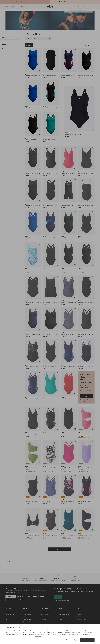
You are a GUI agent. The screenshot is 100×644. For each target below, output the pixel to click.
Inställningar (59, 640)
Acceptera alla (87, 640)
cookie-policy (38, 636)
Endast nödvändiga (71, 640)
